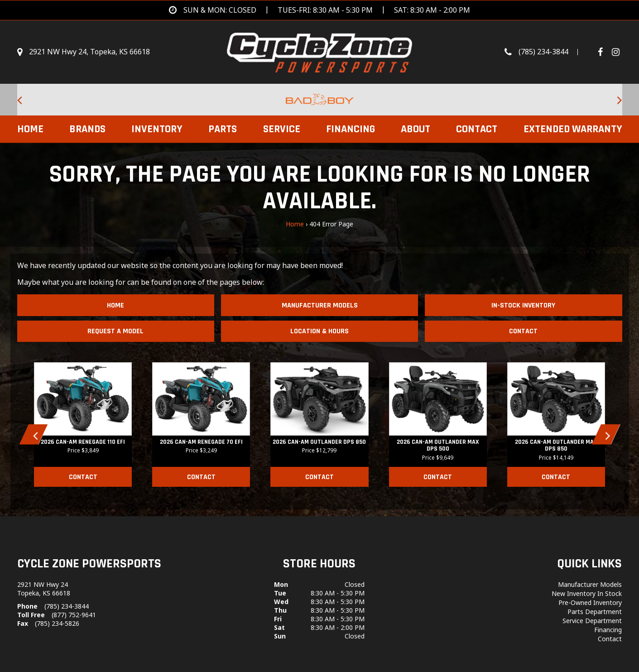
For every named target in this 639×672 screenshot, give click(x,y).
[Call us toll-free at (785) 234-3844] (546, 52)
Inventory (157, 129)
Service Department (592, 621)
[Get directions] (319, 10)
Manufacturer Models (320, 305)
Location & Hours (319, 331)
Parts (223, 129)
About (416, 129)
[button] (33, 434)
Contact (477, 129)
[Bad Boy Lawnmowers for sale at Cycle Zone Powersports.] (320, 100)
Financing (351, 129)
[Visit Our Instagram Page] (616, 52)
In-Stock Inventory (523, 305)
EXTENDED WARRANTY (573, 129)
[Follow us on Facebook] (604, 52)
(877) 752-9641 (74, 615)
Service (282, 129)
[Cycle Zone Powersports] (319, 51)
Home (30, 129)
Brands (87, 129)
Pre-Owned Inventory (590, 602)
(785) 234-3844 (67, 606)
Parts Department (595, 612)
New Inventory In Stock (587, 593)
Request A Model (115, 331)
